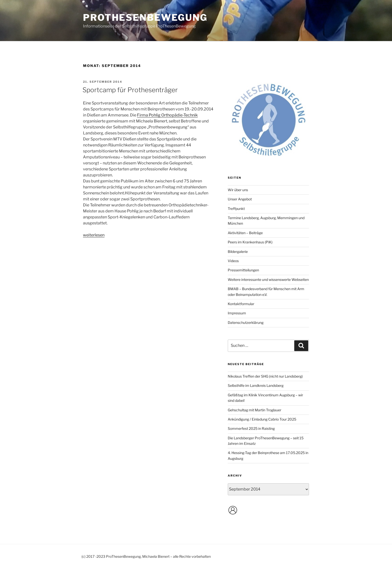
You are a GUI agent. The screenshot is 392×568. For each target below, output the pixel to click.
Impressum (237, 313)
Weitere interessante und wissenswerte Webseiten (268, 280)
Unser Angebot (240, 199)
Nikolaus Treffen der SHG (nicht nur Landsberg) (265, 376)
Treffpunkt (236, 209)
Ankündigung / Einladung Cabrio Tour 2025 (262, 419)
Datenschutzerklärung (246, 322)
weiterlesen (94, 235)
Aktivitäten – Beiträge (245, 233)
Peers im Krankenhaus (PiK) (250, 242)
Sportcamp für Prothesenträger (130, 90)
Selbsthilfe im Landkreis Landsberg (256, 385)
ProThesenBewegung (145, 17)
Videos (233, 261)
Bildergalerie (238, 252)
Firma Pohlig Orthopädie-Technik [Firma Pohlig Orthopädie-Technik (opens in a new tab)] (167, 115)
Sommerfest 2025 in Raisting (251, 428)
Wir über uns (238, 190)
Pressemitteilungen (243, 270)
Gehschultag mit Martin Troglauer (254, 410)
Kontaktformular (241, 304)
